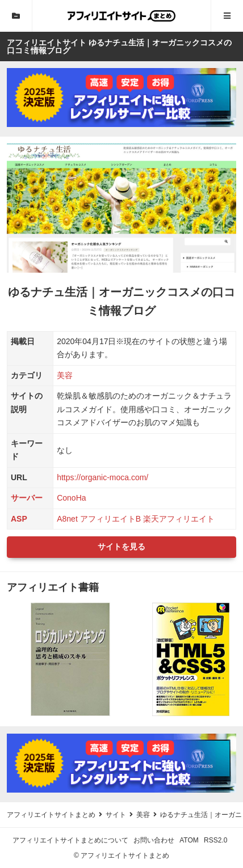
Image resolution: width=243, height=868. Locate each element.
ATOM (189, 840)
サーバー (27, 498)
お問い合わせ (154, 840)
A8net (67, 519)
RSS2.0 (215, 840)
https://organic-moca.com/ (102, 477)
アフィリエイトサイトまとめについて (70, 840)
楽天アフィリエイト (179, 519)
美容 (65, 375)
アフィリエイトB (110, 519)
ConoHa (71, 498)
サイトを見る (122, 547)
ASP (19, 519)
